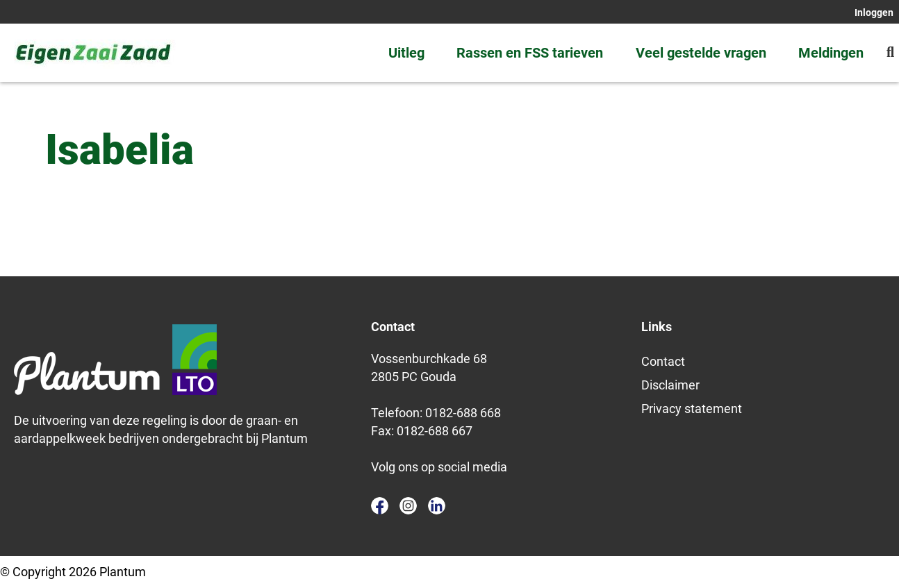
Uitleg (406, 53)
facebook (380, 506)
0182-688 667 (435, 431)
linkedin (437, 506)
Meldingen (831, 53)
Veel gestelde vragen (701, 53)
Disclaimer (670, 385)
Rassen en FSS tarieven (530, 53)
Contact (663, 361)
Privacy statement (692, 409)
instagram (408, 506)
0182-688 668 (463, 413)
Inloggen (874, 12)
